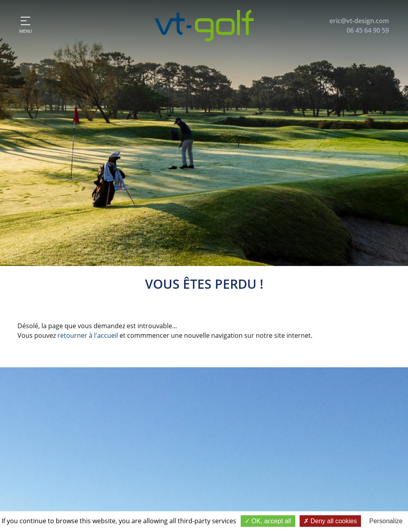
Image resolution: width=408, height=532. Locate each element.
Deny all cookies (330, 521)
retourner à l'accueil (88, 335)
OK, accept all (268, 521)
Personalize (386, 521)
